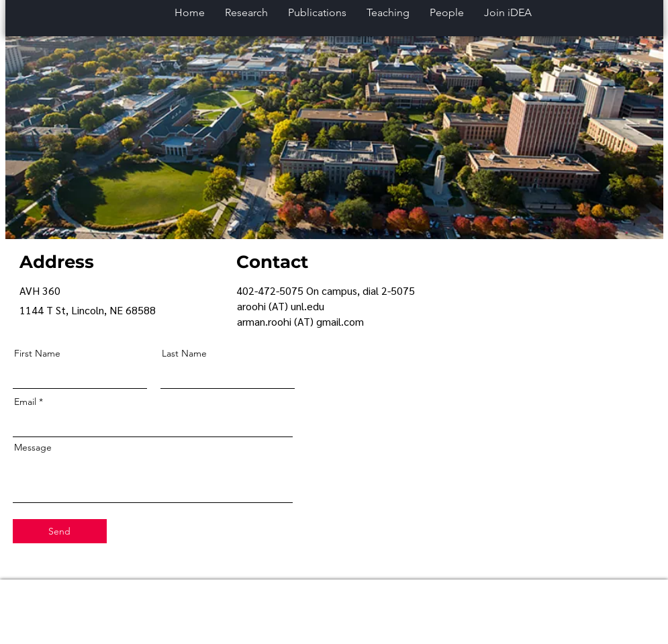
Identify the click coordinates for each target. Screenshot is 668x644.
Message (33, 447)
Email (25, 402)
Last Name (184, 353)
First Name (37, 353)
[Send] (60, 531)
